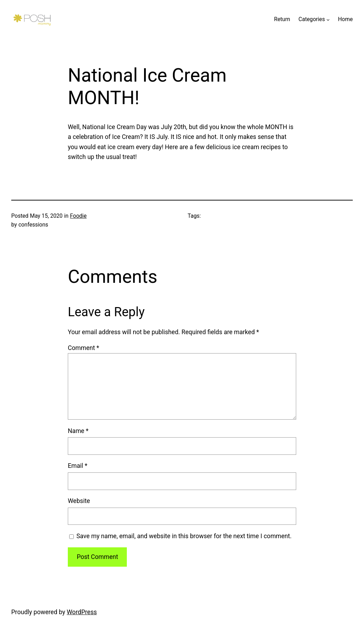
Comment (83, 348)
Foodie (78, 216)
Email (78, 466)
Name (78, 431)
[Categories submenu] (328, 20)
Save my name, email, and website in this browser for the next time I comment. (184, 536)
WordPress (82, 612)
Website (79, 501)
